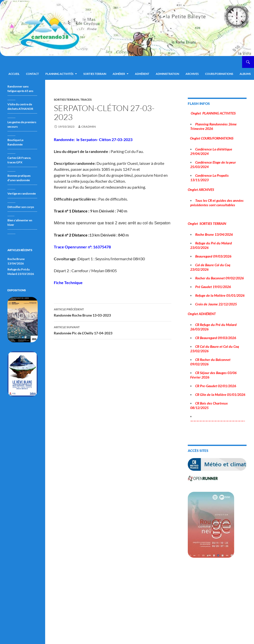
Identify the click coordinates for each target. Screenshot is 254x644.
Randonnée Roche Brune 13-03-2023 (113, 312)
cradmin (89, 127)
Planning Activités (59, 74)
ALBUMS (245, 74)
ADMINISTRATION (167, 74)
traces (86, 100)
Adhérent (142, 74)
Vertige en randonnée (22, 193)
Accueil (14, 74)
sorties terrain (66, 100)
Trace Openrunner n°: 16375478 (83, 247)
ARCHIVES (192, 74)
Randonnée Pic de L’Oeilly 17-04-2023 (113, 330)
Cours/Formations (219, 74)
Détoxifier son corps (21, 207)
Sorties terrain (95, 74)
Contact (32, 74)
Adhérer (119, 74)
